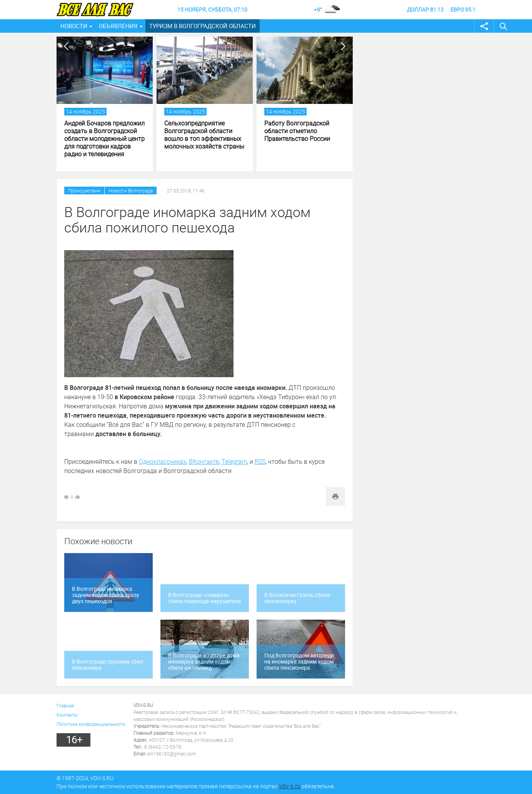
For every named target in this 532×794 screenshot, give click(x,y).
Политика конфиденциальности (91, 724)
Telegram (234, 461)
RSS (260, 461)
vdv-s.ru (290, 786)
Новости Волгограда (131, 191)
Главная (65, 705)
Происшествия (84, 191)
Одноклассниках (163, 461)
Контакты (67, 715)
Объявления (118, 26)
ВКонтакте (204, 461)
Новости (74, 26)
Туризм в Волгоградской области (203, 26)
